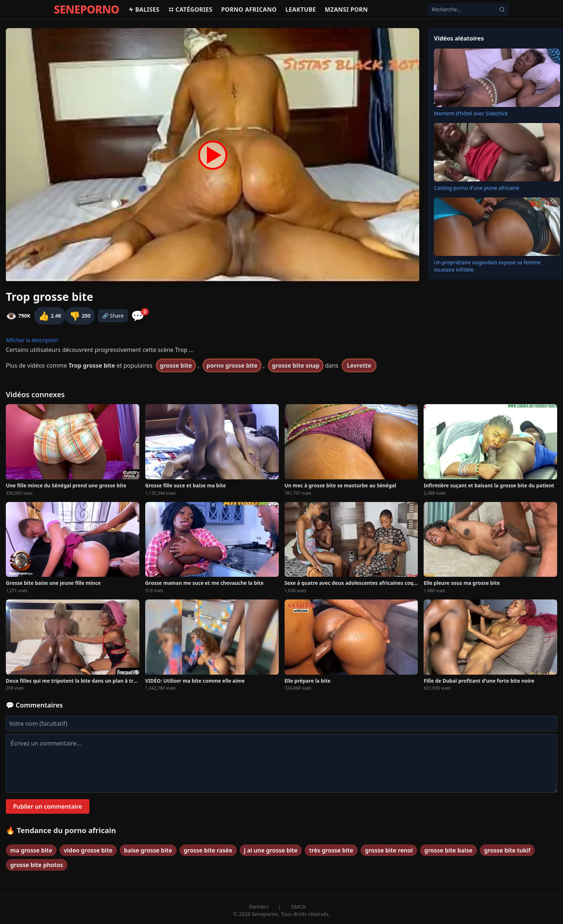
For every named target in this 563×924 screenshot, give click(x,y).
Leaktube (301, 9)
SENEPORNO (87, 9)
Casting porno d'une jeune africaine (477, 188)
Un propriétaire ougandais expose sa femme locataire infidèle (487, 266)
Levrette (359, 365)
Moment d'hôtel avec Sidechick (471, 113)
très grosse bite (331, 850)
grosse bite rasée (208, 850)
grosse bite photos (37, 865)
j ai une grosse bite (271, 850)
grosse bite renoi (389, 850)
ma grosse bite (31, 850)
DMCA (298, 907)
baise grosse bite (148, 850)
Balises (144, 9)
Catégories (190, 9)
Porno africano (249, 9)
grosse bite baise (448, 850)
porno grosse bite (232, 365)
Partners (259, 907)
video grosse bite (88, 850)
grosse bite (176, 365)
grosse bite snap (296, 365)
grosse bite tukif (507, 850)
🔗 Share (113, 316)
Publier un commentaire (48, 806)
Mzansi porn (346, 9)
